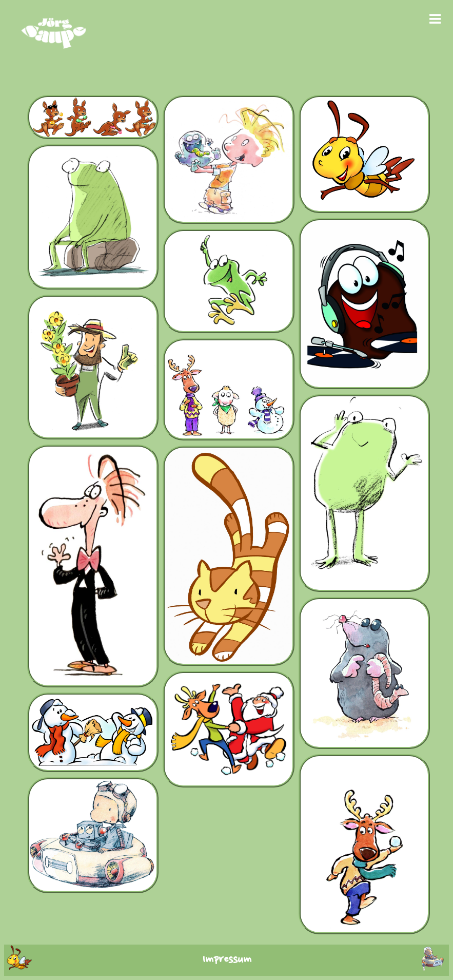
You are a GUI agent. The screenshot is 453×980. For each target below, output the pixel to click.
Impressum (227, 960)
